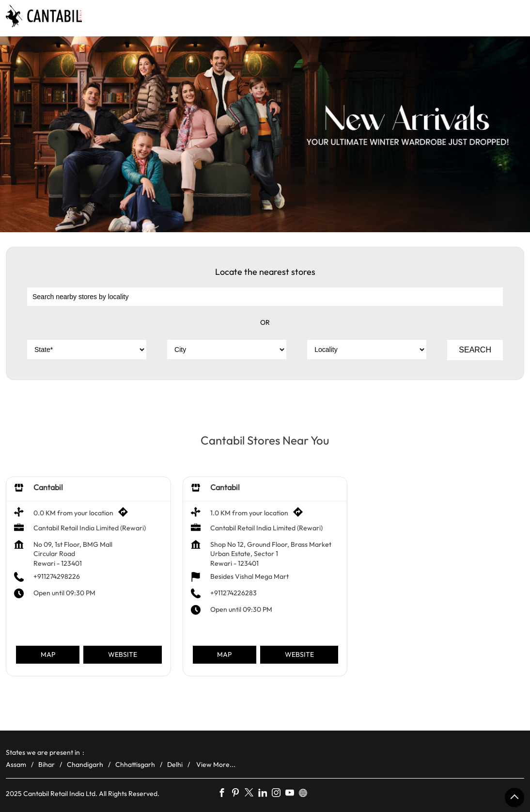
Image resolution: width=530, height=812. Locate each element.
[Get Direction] (125, 515)
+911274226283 (234, 593)
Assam (16, 764)
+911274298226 (57, 577)
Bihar (47, 764)
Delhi (175, 764)
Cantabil (48, 487)
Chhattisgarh (135, 764)
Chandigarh (85, 764)
